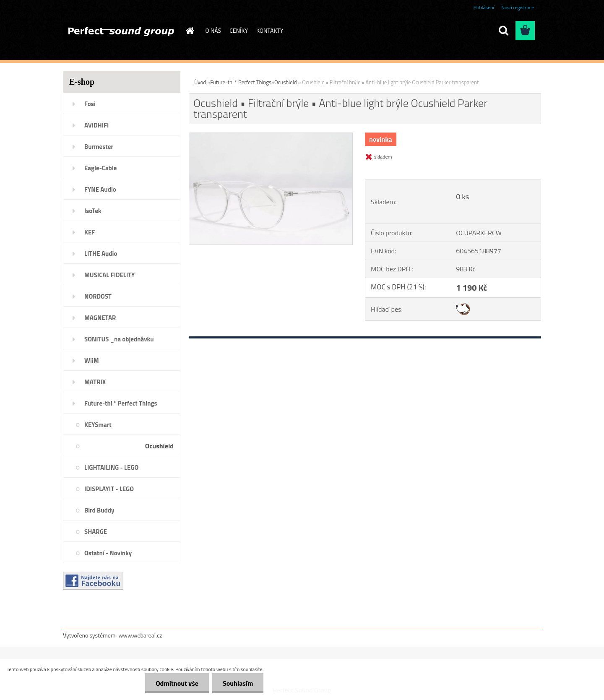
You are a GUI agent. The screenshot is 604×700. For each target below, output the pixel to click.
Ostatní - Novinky (108, 553)
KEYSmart (98, 425)
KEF (90, 232)
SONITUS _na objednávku (119, 339)
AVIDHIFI (96, 125)
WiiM (92, 360)
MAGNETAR (100, 318)
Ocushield (159, 446)
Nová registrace (518, 7)
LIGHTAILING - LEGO (111, 467)
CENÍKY (239, 30)
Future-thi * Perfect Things (121, 403)
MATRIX (95, 382)
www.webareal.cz (141, 635)
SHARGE (96, 532)
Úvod (200, 82)
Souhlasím (238, 683)
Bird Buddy (99, 510)
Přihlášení (484, 7)
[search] (503, 31)
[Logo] (121, 31)
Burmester (99, 147)
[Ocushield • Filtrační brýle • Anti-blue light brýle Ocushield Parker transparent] (271, 136)
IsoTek (93, 211)
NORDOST (98, 296)
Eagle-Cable (100, 168)
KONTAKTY (270, 30)
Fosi (90, 104)
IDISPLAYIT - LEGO (109, 489)
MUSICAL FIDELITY (109, 275)
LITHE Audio (101, 254)
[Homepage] (190, 31)
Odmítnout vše (177, 683)
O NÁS (213, 30)
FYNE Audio (100, 189)
